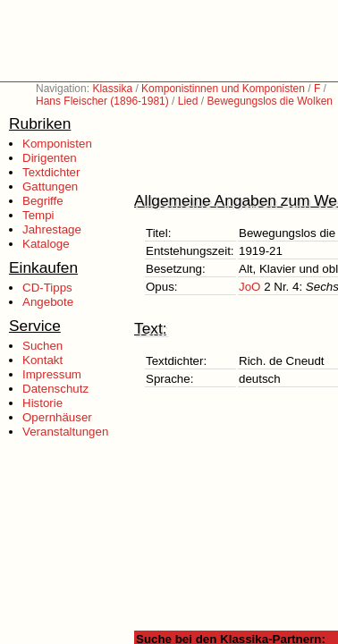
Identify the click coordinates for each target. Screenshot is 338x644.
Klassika (112, 89)
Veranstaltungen (65, 432)
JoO (249, 287)
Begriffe (43, 201)
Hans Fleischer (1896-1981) (102, 101)
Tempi (38, 215)
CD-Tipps (47, 288)
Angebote (48, 302)
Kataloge (46, 244)
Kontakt (42, 360)
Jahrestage (52, 229)
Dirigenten (50, 158)
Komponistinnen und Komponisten (223, 89)
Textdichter (51, 172)
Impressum (52, 374)
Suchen (42, 346)
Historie (42, 403)
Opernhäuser (57, 417)
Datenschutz (55, 389)
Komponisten (57, 144)
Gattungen (50, 186)
